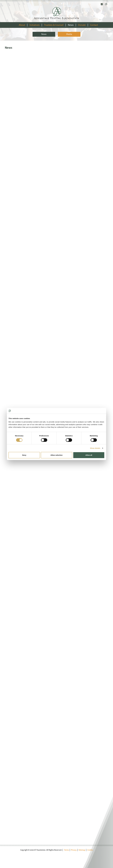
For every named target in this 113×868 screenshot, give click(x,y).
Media (69, 34)
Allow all (89, 455)
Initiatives (35, 25)
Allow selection (56, 455)
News (71, 25)
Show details (95, 448)
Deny (24, 455)
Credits (90, 850)
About (22, 25)
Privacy (74, 850)
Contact (94, 25)
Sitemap (82, 850)
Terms (66, 850)
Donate (82, 25)
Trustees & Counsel (54, 25)
